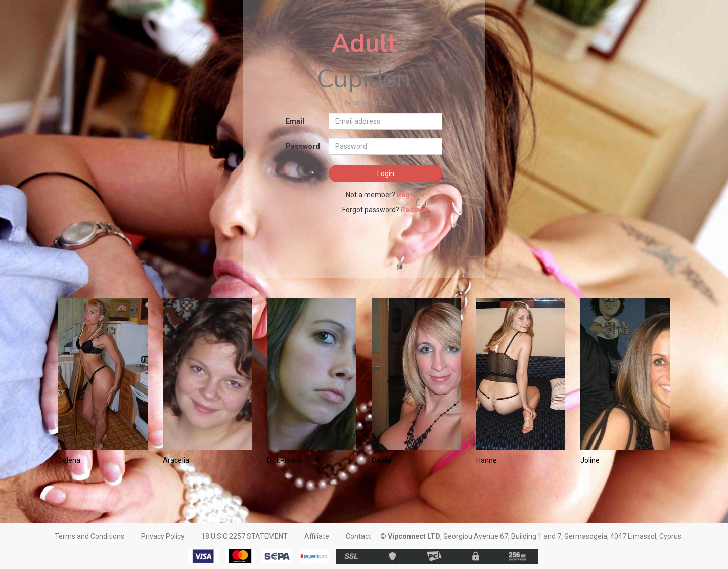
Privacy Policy (163, 536)
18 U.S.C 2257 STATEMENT (244, 536)
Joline (590, 460)
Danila (381, 460)
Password (303, 146)
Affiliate (317, 536)
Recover (415, 210)
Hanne (487, 460)
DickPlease (284, 460)
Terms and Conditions (89, 536)
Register (411, 195)
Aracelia (176, 460)
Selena (69, 460)
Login (386, 173)
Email (295, 121)
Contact (358, 536)
